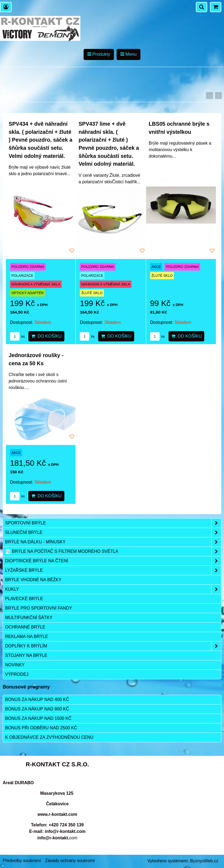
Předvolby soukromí (22, 861)
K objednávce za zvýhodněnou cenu (49, 737)
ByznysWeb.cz (204, 861)
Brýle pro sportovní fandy (39, 608)
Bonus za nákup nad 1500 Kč (38, 718)
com (57, 838)
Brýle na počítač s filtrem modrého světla (113, 551)
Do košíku (46, 336)
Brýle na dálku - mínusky (113, 542)
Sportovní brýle (113, 523)
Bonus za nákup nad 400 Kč (37, 699)
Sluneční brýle (113, 533)
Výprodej (17, 674)
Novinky (15, 665)
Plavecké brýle (24, 599)
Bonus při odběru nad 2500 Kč (41, 728)
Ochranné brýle (25, 627)
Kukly (113, 589)
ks (17, 336)
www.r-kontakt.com (57, 814)
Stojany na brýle (26, 655)
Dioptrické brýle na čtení (113, 561)
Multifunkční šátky (29, 618)
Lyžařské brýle (113, 570)
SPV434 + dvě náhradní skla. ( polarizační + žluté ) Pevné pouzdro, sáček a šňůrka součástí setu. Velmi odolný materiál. (40, 140)
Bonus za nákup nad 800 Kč (37, 709)
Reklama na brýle (27, 636)
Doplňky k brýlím (113, 646)
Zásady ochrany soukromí (70, 861)
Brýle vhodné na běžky (33, 580)
